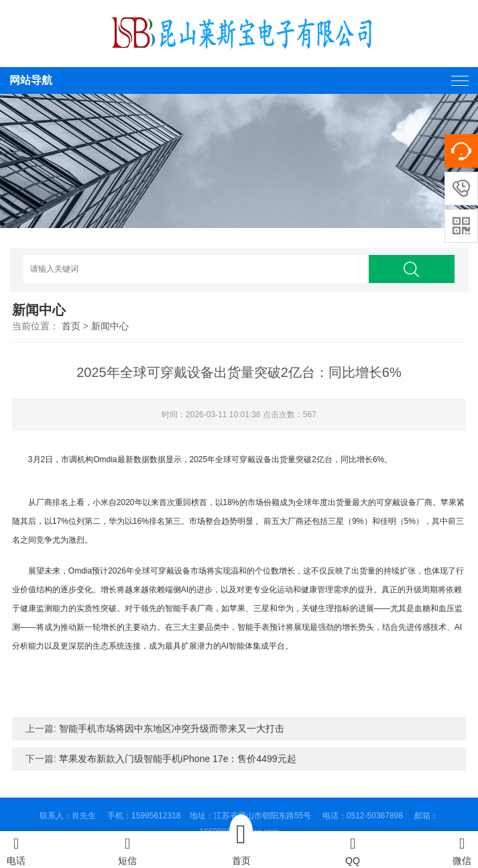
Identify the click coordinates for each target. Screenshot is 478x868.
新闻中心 (110, 326)
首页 (71, 326)
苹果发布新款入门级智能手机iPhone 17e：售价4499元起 (178, 759)
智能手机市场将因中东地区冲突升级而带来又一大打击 (172, 728)
